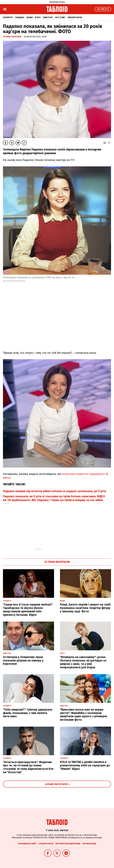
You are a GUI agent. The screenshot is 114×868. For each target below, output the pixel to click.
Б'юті (38, 17)
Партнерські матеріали (68, 844)
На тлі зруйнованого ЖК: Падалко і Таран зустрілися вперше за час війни (53, 500)
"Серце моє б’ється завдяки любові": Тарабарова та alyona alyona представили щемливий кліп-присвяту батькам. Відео (28, 610)
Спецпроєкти (75, 17)
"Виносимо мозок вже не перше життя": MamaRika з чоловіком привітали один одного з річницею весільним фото (84, 715)
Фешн (30, 17)
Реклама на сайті (27, 844)
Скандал (20, 17)
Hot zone (60, 17)
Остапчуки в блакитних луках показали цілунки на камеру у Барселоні (23, 660)
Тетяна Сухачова (12, 37)
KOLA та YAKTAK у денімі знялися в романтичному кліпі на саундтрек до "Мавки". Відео (85, 765)
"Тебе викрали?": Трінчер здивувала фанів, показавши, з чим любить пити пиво (28, 713)
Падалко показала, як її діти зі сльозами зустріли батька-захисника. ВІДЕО (54, 496)
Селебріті (8, 17)
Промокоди (89, 844)
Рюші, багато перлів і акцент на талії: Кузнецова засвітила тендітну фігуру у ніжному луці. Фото (85, 608)
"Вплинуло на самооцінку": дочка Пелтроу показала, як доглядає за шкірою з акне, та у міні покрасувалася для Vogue (83, 662)
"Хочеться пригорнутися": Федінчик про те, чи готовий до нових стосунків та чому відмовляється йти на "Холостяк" (28, 767)
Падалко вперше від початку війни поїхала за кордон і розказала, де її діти (54, 491)
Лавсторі (48, 17)
